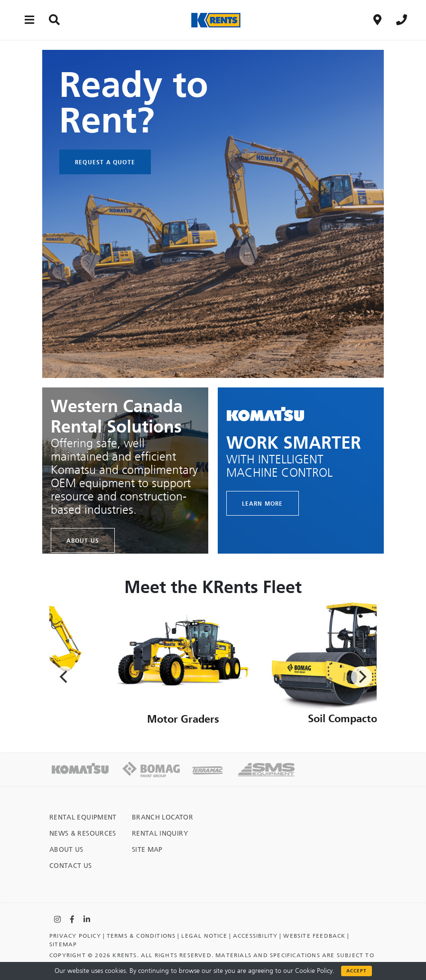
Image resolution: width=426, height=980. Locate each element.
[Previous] (65, 677)
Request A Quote (105, 162)
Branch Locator (162, 817)
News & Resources (83, 834)
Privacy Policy (75, 936)
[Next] (361, 677)
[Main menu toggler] (30, 20)
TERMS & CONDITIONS (141, 936)
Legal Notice (204, 936)
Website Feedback (314, 936)
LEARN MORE (263, 503)
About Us (83, 540)
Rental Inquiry (160, 834)
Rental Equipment (83, 817)
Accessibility (255, 936)
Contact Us (71, 866)
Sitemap (63, 944)
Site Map (147, 850)
